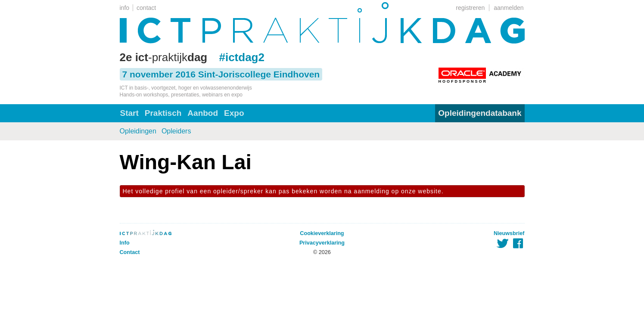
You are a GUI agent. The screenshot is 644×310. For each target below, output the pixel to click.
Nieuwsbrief (509, 233)
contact (146, 8)
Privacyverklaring (322, 243)
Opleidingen (138, 131)
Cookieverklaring (322, 233)
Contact (130, 252)
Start (129, 113)
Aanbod (203, 113)
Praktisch (163, 113)
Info (125, 243)
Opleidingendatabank (480, 113)
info (125, 8)
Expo (234, 113)
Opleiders (176, 131)
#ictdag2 (242, 57)
